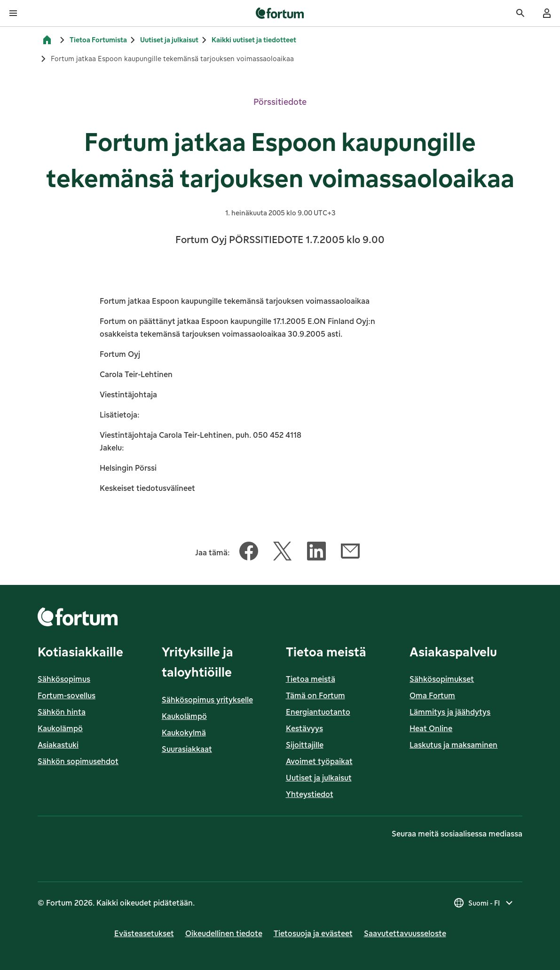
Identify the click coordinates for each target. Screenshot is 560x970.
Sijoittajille (305, 745)
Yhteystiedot (310, 794)
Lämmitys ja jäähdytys (450, 712)
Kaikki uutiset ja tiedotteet (254, 40)
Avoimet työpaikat (319, 761)
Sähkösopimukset (442, 679)
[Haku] (521, 13)
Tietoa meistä (311, 679)
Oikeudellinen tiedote (224, 933)
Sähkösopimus (64, 679)
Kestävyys (304, 728)
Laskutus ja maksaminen (454, 745)
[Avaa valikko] (13, 13)
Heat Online (431, 728)
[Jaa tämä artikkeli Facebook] (249, 553)
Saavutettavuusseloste (405, 933)
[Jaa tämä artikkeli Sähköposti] (350, 553)
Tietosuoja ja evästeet (313, 933)
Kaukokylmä (184, 733)
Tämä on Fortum (315, 695)
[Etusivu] (47, 40)
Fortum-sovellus (67, 695)
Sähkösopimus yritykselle (207, 700)
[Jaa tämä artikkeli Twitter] (283, 553)
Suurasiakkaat (187, 749)
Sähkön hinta (62, 712)
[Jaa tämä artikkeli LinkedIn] (316, 553)
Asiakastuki (58, 745)
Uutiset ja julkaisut (169, 40)
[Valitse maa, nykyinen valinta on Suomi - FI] (484, 903)
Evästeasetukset (144, 933)
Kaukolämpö (60, 728)
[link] (280, 13)
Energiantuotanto (318, 712)
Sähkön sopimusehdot (78, 761)
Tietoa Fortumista (98, 40)
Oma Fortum (432, 695)
